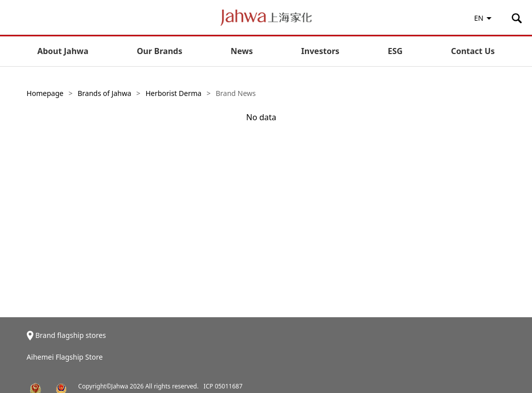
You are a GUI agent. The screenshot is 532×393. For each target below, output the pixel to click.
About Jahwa (63, 51)
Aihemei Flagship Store (65, 357)
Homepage (45, 93)
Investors (320, 51)
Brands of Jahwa (104, 93)
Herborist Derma (174, 93)
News (242, 51)
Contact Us (473, 51)
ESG (395, 51)
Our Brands (159, 51)
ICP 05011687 (223, 386)
